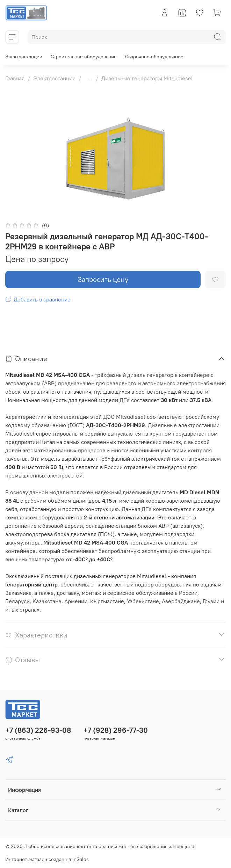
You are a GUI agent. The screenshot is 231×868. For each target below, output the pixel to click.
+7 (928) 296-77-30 (116, 730)
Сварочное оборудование (154, 57)
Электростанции (24, 57)
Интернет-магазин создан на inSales (47, 859)
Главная (15, 78)
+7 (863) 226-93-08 (38, 730)
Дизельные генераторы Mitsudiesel (147, 78)
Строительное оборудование (84, 57)
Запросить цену (103, 279)
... (88, 78)
